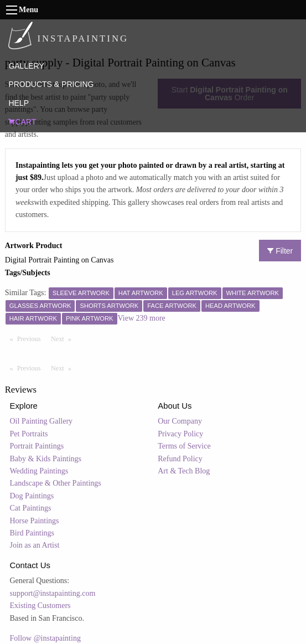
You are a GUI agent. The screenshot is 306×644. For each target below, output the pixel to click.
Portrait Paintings (37, 446)
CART (22, 122)
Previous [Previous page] (32, 338)
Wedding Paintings (39, 471)
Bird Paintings (32, 533)
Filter (280, 251)
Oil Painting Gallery (42, 421)
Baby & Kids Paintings (46, 459)
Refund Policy (180, 459)
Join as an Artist (35, 545)
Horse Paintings (35, 521)
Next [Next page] (64, 338)
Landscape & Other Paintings (56, 483)
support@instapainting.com (53, 593)
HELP (19, 103)
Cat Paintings (31, 508)
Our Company (180, 421)
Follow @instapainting (45, 638)
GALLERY (26, 66)
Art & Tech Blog (184, 471)
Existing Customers (40, 606)
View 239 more (142, 318)
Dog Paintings (32, 496)
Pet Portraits (29, 434)
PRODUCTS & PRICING (51, 84)
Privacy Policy (180, 434)
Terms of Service (184, 446)
